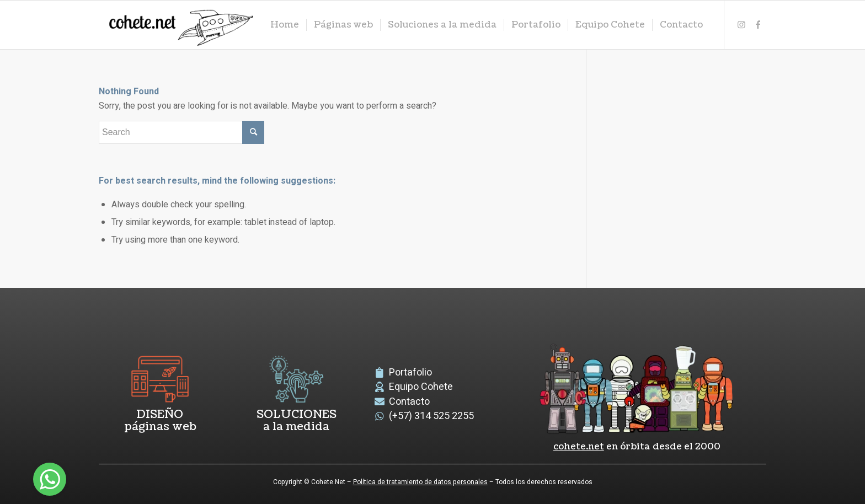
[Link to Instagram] (741, 24)
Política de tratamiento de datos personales (420, 482)
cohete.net (579, 447)
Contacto (409, 402)
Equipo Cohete (421, 387)
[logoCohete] (179, 25)
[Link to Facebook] (758, 24)
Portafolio (410, 372)
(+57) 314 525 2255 (431, 416)
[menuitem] (285, 25)
